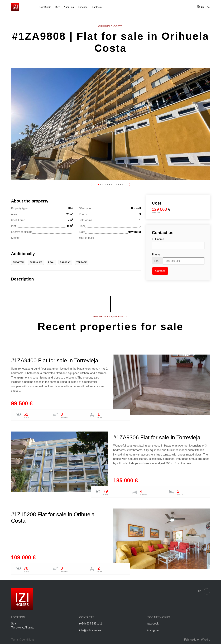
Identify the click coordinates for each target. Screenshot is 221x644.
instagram (153, 630)
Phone (156, 255)
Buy (58, 7)
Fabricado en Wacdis (197, 640)
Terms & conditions (23, 640)
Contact (160, 271)
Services (83, 7)
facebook (153, 624)
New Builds (45, 7)
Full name (158, 239)
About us (69, 7)
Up (203, 591)
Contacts (97, 7)
